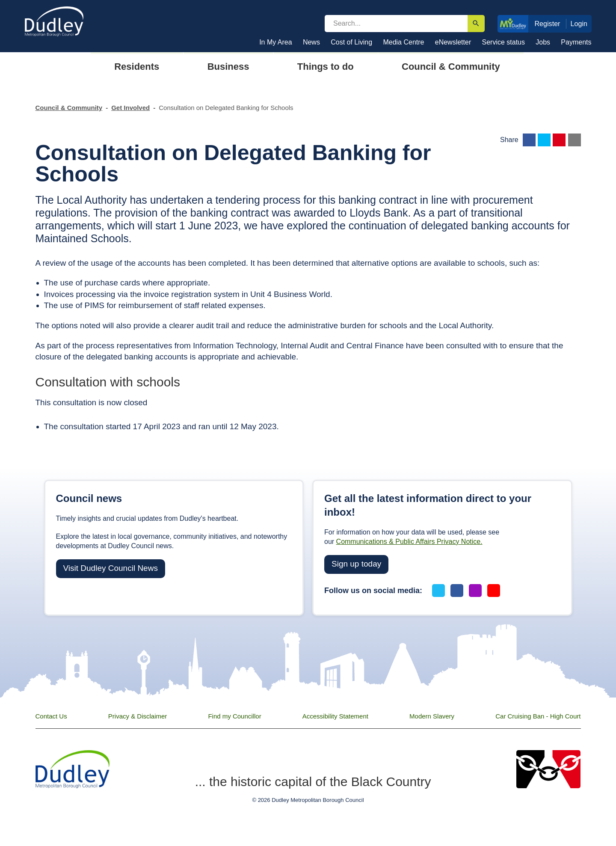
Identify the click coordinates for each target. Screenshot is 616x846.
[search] (396, 24)
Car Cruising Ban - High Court (538, 716)
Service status (503, 42)
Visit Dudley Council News (111, 568)
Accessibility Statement (335, 716)
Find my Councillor (234, 716)
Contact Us (51, 716)
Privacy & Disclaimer (138, 716)
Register (547, 24)
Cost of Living (351, 42)
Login (579, 24)
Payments (576, 42)
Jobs (543, 42)
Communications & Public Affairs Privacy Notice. (409, 542)
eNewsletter (453, 42)
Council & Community (69, 108)
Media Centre (403, 42)
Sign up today (356, 564)
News (311, 42)
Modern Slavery (432, 716)
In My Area (275, 42)
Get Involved (130, 108)
